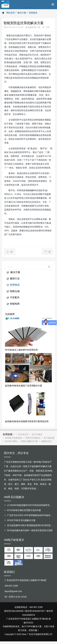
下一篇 (47, 252)
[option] (28, 9)
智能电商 (13, 304)
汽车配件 (13, 298)
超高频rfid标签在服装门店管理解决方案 (23, 386)
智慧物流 (33, 13)
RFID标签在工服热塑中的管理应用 (21, 350)
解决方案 (22, 13)
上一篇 (10, 252)
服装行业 (13, 279)
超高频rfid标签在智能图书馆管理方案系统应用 (27, 421)
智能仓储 (13, 291)
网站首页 (9, 13)
